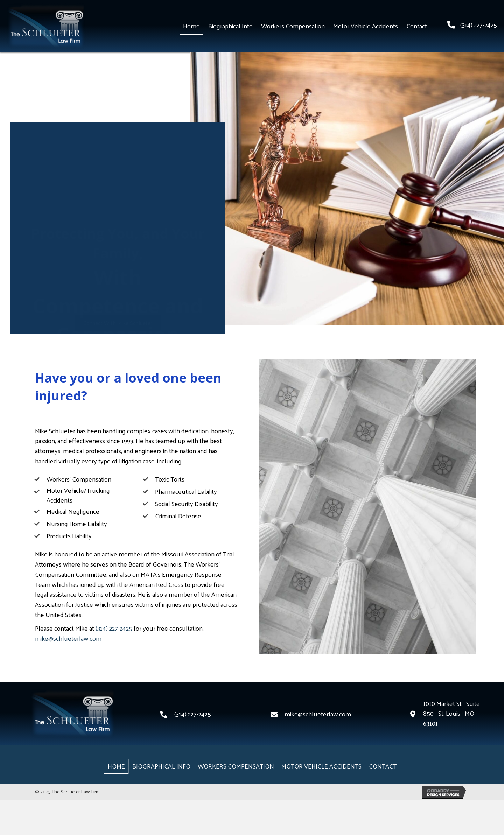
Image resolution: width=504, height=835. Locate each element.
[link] (191, 26)
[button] (118, 318)
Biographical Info (161, 766)
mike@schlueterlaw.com (68, 638)
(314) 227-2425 (479, 25)
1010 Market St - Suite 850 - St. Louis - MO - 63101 (451, 713)
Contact (383, 766)
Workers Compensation (236, 766)
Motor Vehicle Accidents (321, 766)
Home (116, 766)
